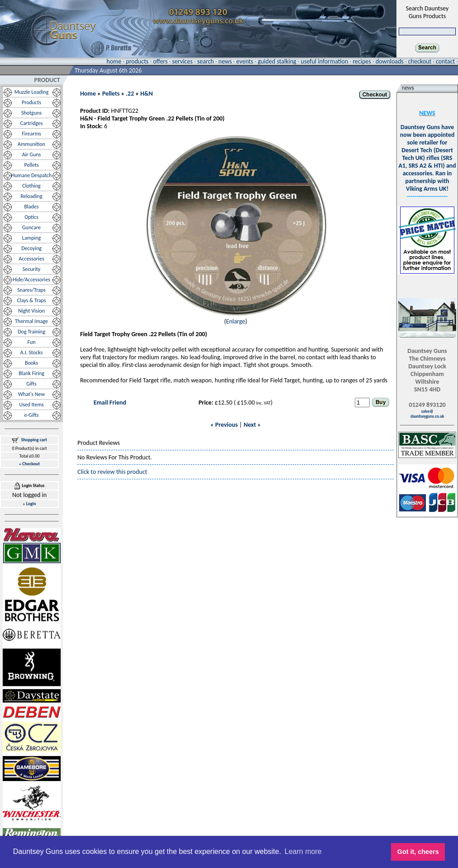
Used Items (31, 405)
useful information (325, 61)
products (137, 61)
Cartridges (32, 123)
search (206, 61)
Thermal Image (31, 321)
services (182, 61)
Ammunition (31, 144)
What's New (31, 394)
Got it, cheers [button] (418, 852)
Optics (31, 217)
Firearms (31, 134)
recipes (362, 61)
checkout (420, 61)
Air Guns (31, 154)
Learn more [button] (303, 851)
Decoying (31, 248)
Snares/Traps (31, 290)
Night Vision (31, 311)
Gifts (31, 384)
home (114, 61)
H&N (147, 94)
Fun (31, 342)
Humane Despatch (31, 175)
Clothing (31, 186)
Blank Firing (31, 373)
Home (88, 94)
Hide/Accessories (31, 280)
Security (31, 269)
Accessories (31, 259)
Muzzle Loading (32, 92)
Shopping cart (34, 440)
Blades (32, 207)
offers (160, 61)
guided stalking (277, 61)
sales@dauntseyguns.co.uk (427, 414)
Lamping (31, 238)
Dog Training (31, 332)
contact (445, 61)
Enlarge (235, 321)
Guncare (31, 227)
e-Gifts (31, 415)
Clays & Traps (31, 300)
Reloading (31, 196)
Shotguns (31, 113)
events (245, 61)
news (225, 61)
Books (31, 363)
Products (31, 102)
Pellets (31, 165)
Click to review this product (112, 472)
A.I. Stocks (32, 352)
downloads (390, 61)
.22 (130, 94)
